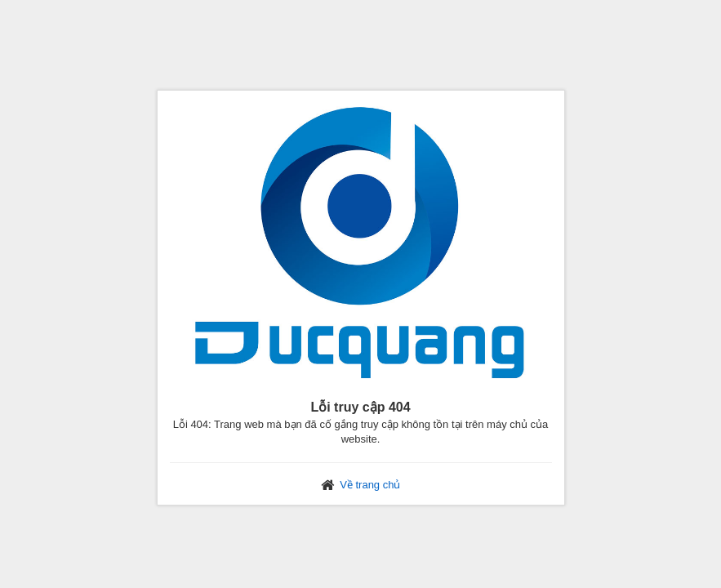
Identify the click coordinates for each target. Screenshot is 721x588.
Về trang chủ (370, 485)
